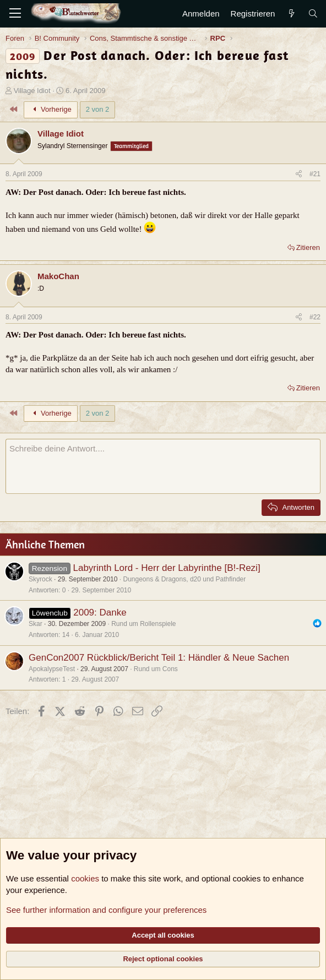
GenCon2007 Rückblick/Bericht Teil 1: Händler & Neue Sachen (159, 658)
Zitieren (308, 247)
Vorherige (51, 109)
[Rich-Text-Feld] (163, 466)
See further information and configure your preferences (106, 910)
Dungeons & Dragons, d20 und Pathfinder (184, 579)
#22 (315, 317)
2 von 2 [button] (98, 109)
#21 (315, 174)
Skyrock (40, 579)
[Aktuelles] (291, 13)
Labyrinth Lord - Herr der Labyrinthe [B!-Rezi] (166, 568)
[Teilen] (299, 174)
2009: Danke (100, 612)
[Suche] (313, 13)
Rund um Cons (156, 669)
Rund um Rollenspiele (143, 624)
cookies (85, 878)
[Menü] (15, 14)
